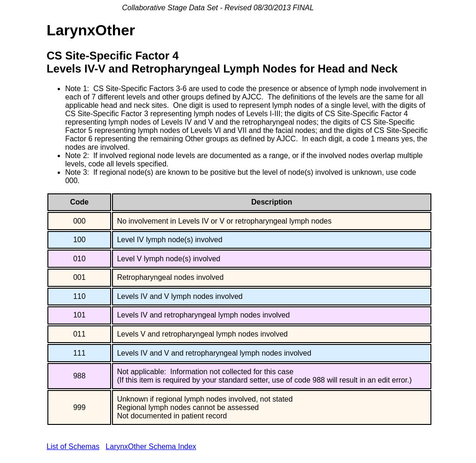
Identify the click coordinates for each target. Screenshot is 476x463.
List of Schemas (73, 446)
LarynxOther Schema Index (151, 446)
